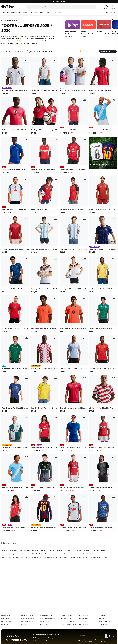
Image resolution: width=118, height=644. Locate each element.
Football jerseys (84, 624)
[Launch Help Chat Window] (112, 636)
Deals (59, 12)
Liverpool (35, 41)
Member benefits (59, 2)
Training (25, 12)
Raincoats (102, 615)
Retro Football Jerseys (56, 550)
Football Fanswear (23, 554)
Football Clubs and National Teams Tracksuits (66, 554)
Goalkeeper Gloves (16, 12)
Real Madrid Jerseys (66, 618)
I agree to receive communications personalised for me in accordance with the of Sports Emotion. (95, 641)
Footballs (24, 624)
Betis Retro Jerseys (8, 547)
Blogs (115, 12)
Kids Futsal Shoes (46, 621)
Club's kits (109, 12)
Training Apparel (84, 618)
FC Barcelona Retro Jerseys (26, 547)
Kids (55, 12)
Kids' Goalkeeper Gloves (48, 618)
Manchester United (14, 41)
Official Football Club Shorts (41, 554)
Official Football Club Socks (99, 557)
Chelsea (23, 41)
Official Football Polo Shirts (79, 557)
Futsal (31, 12)
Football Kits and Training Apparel (48, 547)
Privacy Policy (95, 642)
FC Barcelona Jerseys (67, 621)
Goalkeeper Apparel (105, 621)
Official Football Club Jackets (92, 554)
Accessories (49, 12)
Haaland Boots (6, 621)
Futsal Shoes (5, 618)
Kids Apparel (44, 624)
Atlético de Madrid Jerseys (68, 624)
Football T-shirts (67, 547)
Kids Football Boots (46, 615)
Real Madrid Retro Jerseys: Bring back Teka (33, 550)
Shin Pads (102, 618)
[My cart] (113, 7)
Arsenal (29, 41)
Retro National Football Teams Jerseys (78, 550)
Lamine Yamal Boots (27, 615)
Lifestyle (41, 12)
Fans (36, 12)
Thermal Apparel (84, 615)
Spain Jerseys (84, 621)
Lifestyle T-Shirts (108, 547)
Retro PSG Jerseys (99, 550)
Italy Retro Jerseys (81, 547)
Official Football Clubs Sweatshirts (13, 557)
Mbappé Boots (6, 624)
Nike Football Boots (27, 621)
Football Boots (5, 12)
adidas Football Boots (28, 618)
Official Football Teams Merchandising (56, 557)
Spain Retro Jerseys (8, 554)
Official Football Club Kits (34, 557)
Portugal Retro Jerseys (9, 550)
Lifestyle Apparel (95, 547)
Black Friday (103, 624)
